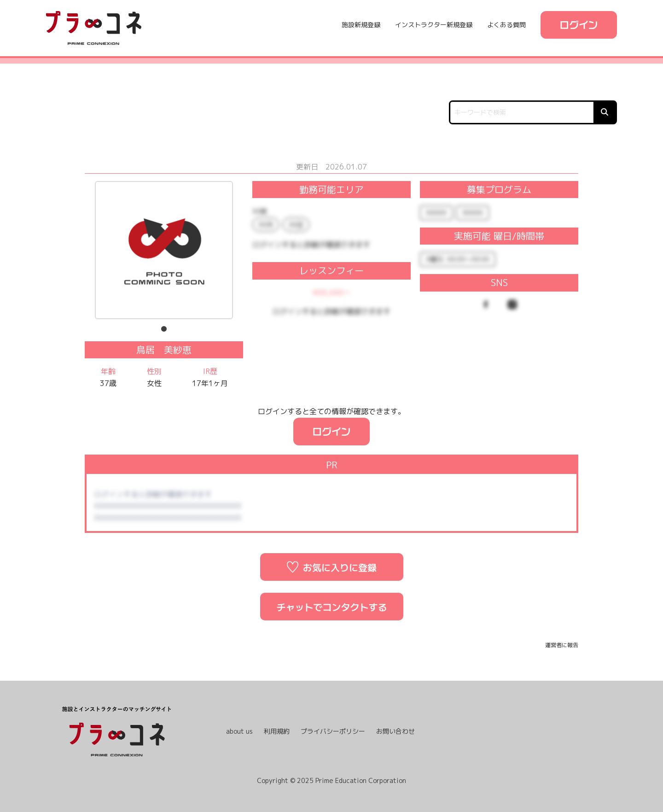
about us (239, 731)
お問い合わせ (395, 731)
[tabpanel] (164, 251)
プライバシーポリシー (333, 731)
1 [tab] (164, 329)
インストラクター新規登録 (434, 25)
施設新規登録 (361, 25)
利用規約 (277, 731)
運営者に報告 (562, 645)
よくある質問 (506, 25)
